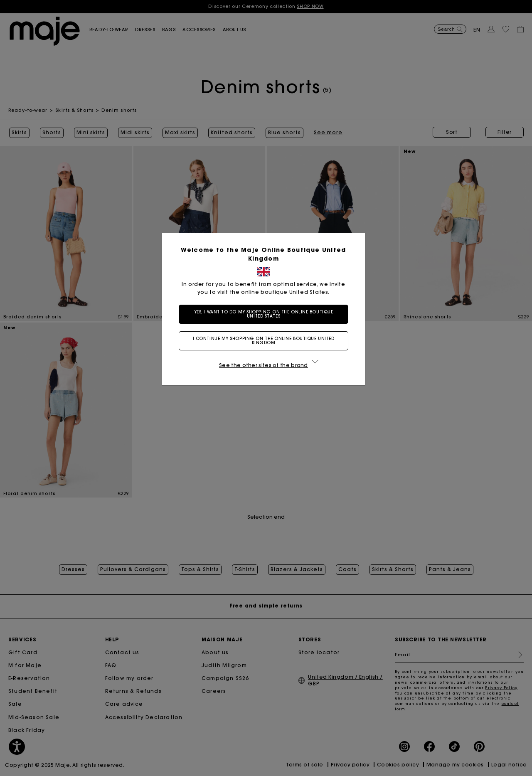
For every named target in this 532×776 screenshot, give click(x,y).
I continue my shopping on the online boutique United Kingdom (266, 341)
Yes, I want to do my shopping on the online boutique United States (266, 314)
